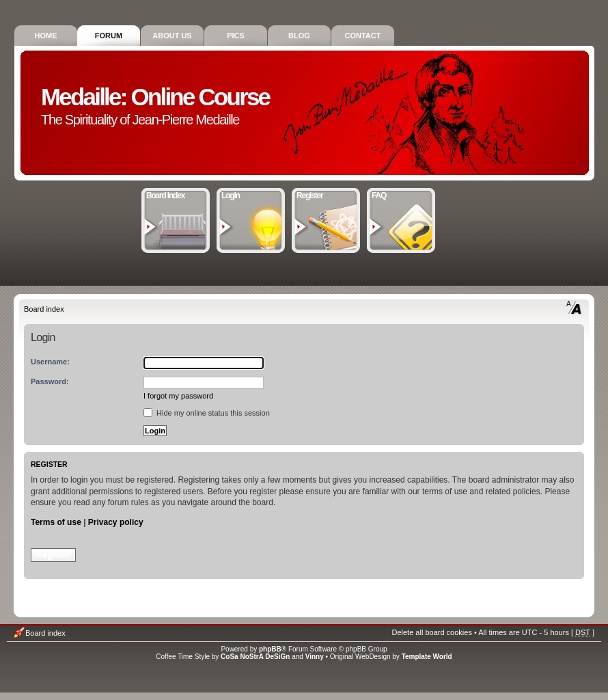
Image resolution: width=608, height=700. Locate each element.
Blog (299, 36)
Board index (176, 194)
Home (46, 36)
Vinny (315, 657)
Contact (363, 36)
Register (326, 194)
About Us (172, 36)
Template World (427, 657)
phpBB (270, 649)
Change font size (574, 308)
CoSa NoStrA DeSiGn (255, 657)
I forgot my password (178, 396)
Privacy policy (116, 522)
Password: (50, 381)
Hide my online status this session (207, 413)
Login (251, 194)
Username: (50, 362)
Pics (236, 36)
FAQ (401, 194)
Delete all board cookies (431, 632)
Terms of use (56, 522)
